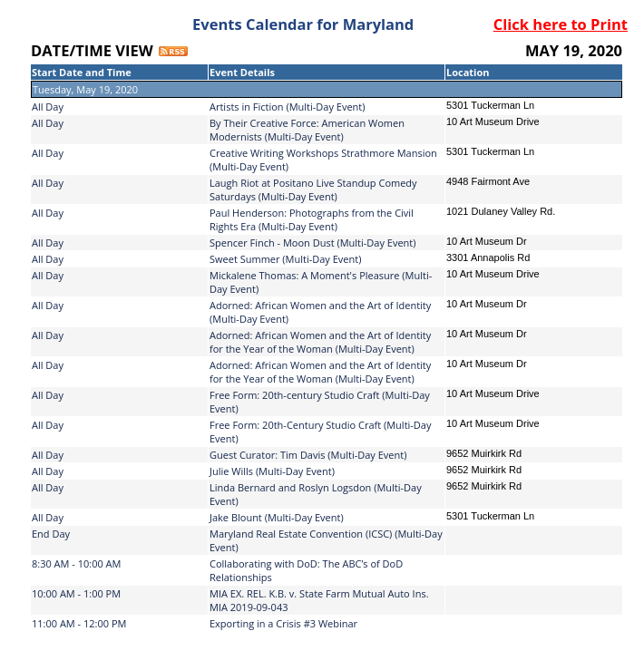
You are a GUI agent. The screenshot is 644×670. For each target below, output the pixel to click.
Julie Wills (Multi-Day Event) (272, 471)
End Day (51, 534)
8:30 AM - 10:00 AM (76, 563)
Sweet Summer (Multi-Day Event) (285, 259)
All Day (48, 107)
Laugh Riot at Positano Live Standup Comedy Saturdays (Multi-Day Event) (313, 189)
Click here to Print (561, 24)
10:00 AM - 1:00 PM (76, 593)
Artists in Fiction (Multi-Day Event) (288, 107)
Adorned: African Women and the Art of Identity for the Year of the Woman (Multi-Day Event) (320, 342)
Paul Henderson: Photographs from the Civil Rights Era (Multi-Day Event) (312, 219)
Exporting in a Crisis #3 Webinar (283, 623)
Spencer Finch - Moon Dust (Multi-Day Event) (313, 243)
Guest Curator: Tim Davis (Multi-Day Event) (308, 455)
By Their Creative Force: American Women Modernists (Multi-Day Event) (307, 130)
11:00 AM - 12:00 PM (79, 623)
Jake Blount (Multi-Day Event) (277, 517)
